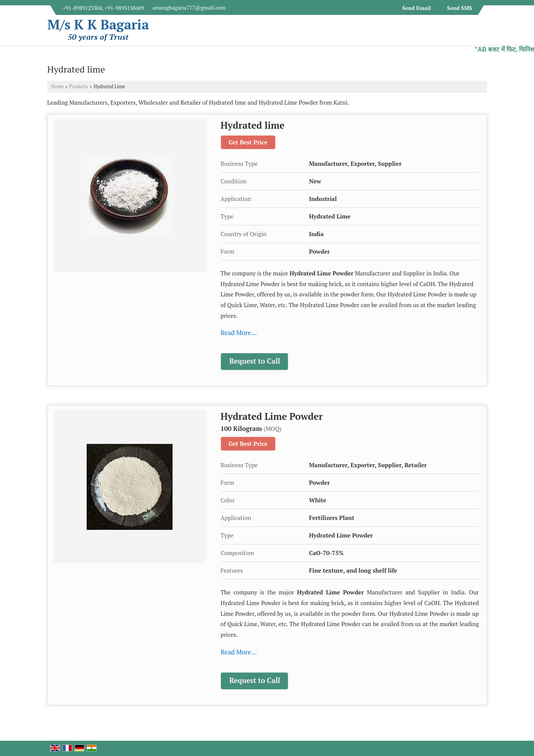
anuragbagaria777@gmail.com (189, 7)
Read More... (239, 333)
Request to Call (255, 361)
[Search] (482, 32)
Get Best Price (248, 142)
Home (57, 87)
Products (79, 87)
